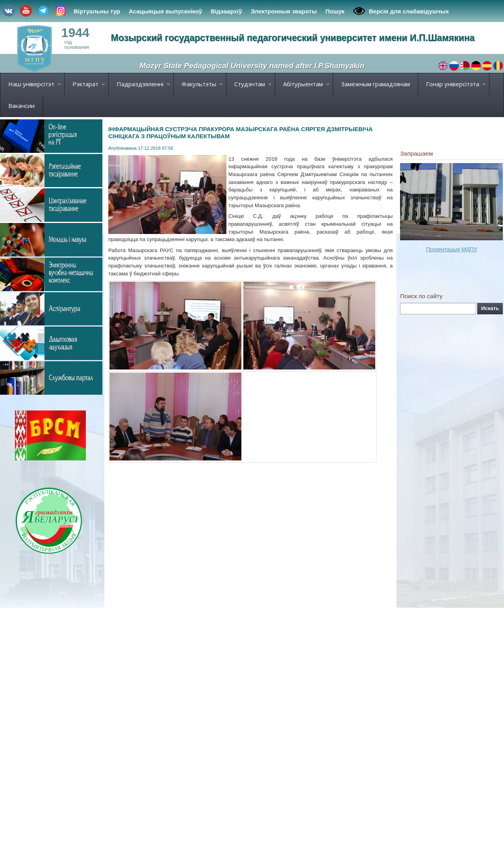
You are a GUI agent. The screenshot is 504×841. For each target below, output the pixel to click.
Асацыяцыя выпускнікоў (165, 11)
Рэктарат (85, 84)
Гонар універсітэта (453, 84)
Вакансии (21, 106)
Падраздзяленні (140, 84)
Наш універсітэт (31, 84)
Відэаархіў (226, 11)
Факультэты (199, 84)
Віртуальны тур (97, 11)
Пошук (335, 11)
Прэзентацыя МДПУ (452, 249)
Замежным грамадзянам (375, 84)
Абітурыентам (303, 84)
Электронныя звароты (284, 11)
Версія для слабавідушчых (401, 11)
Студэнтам (250, 84)
